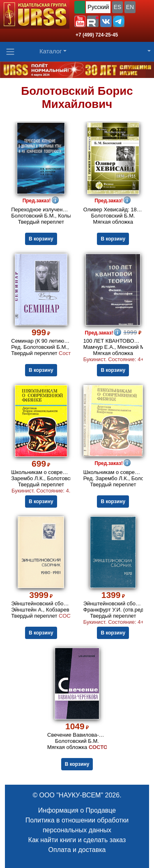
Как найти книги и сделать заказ (77, 840)
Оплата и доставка (77, 850)
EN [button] (130, 7)
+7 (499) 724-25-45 (97, 35)
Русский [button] (98, 7)
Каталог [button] (51, 51)
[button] (80, 21)
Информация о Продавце (77, 810)
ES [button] (118, 7)
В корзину (41, 239)
